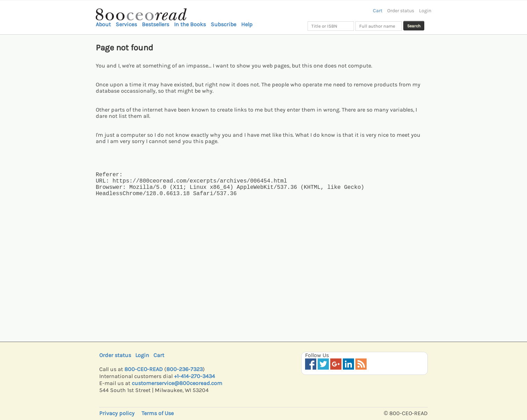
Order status (401, 11)
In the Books (190, 24)
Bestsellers (156, 24)
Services (126, 24)
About (103, 24)
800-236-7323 (185, 369)
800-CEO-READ (144, 369)
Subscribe (223, 24)
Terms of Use (158, 413)
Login (425, 11)
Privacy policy (117, 413)
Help (247, 24)
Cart (378, 11)
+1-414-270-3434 (194, 376)
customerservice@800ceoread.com (177, 383)
